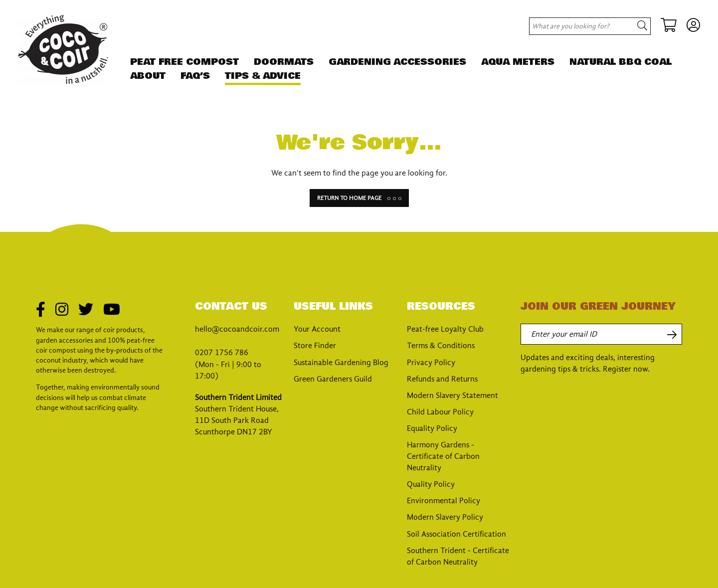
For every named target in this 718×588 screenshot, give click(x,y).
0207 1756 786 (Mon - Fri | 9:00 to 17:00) (228, 364)
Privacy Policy (431, 363)
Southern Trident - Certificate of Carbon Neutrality (458, 556)
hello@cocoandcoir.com (237, 329)
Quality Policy (431, 484)
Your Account (317, 329)
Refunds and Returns (442, 379)
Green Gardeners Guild (333, 379)
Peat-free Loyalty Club (445, 329)
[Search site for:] (577, 26)
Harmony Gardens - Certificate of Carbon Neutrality (443, 456)
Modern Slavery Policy (445, 517)
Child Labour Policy (440, 412)
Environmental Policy (444, 501)
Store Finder (315, 346)
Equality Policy (432, 428)
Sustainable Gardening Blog (341, 363)
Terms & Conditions (441, 346)
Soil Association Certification (456, 534)
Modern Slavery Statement (452, 395)
